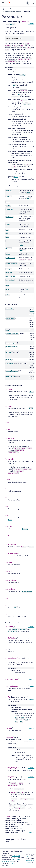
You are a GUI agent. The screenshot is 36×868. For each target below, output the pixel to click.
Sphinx (29, 856)
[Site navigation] (3, 3)
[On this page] (33, 3)
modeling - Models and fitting (13, 12)
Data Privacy (12, 864)
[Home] (3, 9)
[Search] (28, 3)
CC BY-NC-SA (16, 856)
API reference (11, 9)
